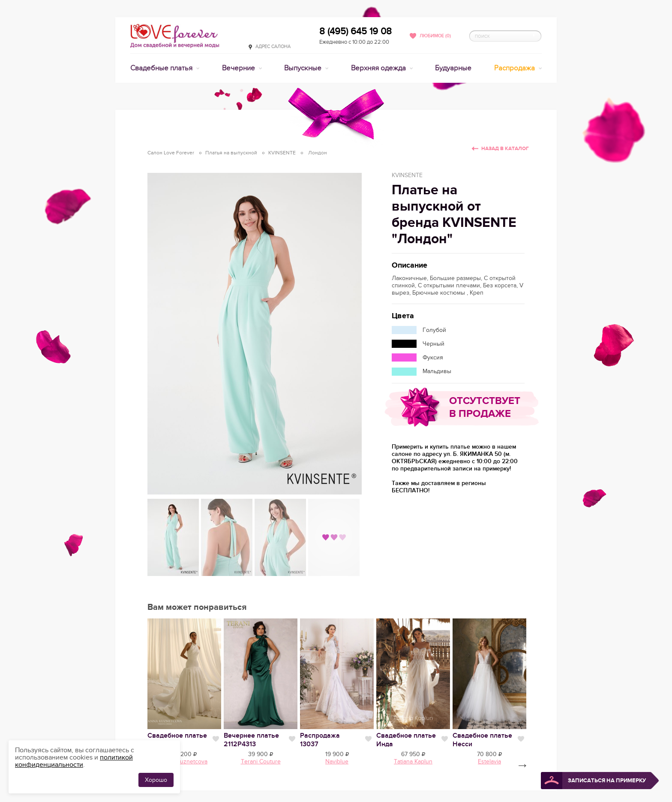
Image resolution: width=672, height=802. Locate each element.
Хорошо (156, 780)
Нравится (216, 739)
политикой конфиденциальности (74, 761)
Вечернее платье (251, 740)
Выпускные (304, 68)
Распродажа (515, 68)
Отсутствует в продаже (485, 407)
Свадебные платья (162, 68)
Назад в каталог (505, 149)
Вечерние (239, 68)
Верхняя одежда (379, 68)
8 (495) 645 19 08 (355, 31)
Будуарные (453, 68)
